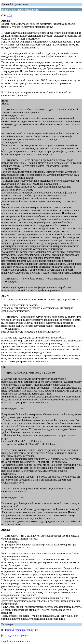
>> (11, 15)
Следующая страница (17, 636)
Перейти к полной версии (16, 641)
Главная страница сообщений (22, 630)
